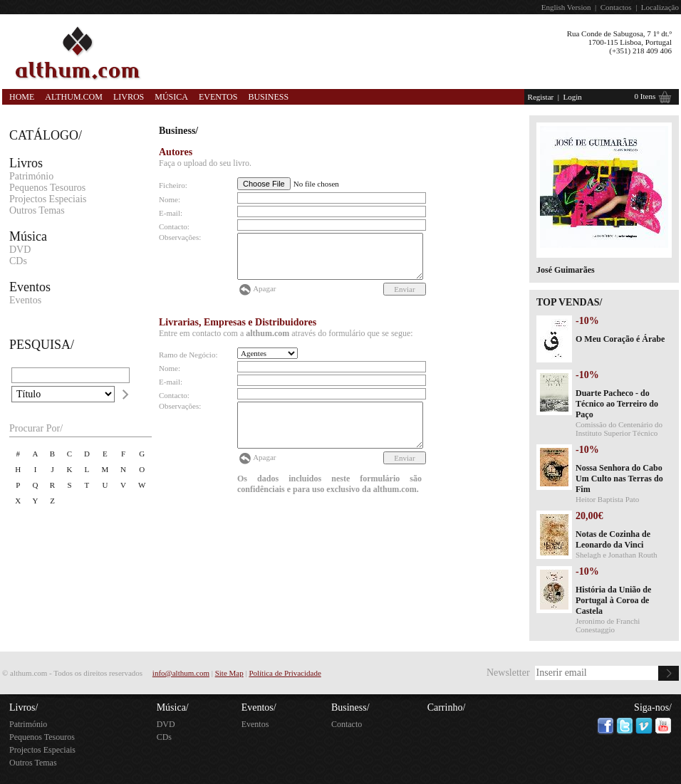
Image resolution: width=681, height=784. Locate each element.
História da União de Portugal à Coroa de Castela (613, 600)
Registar (541, 97)
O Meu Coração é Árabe (620, 339)
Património (31, 176)
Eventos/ (259, 707)
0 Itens (645, 96)
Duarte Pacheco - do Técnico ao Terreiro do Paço (617, 404)
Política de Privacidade (285, 673)
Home (22, 97)
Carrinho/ (447, 707)
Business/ (350, 707)
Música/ (173, 707)
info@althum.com (181, 673)
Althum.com (74, 97)
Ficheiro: (173, 185)
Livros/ (24, 707)
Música (171, 97)
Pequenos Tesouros (47, 188)
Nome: (170, 199)
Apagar (264, 288)
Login (572, 97)
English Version (566, 7)
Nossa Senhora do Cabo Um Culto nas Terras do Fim (619, 479)
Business (268, 97)
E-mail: (171, 213)
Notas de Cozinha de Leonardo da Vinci (613, 539)
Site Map (229, 673)
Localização (660, 7)
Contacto (347, 724)
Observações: (180, 237)
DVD (20, 250)
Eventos (218, 97)
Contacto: (174, 226)
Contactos (616, 7)
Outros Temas (37, 210)
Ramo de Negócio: (188, 355)
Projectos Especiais (48, 199)
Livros (129, 97)
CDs (18, 261)
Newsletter (508, 673)
